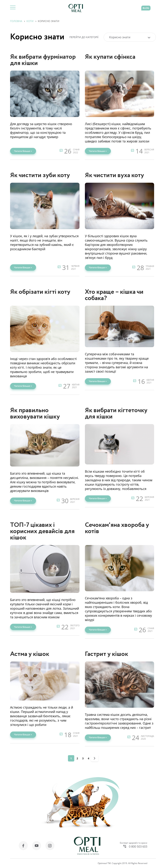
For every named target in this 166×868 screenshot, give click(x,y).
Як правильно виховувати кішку (35, 414)
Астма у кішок (30, 654)
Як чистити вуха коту (114, 175)
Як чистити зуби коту (40, 175)
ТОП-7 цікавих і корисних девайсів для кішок (42, 531)
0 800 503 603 (138, 847)
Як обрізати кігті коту (40, 292)
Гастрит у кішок (107, 654)
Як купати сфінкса (110, 57)
